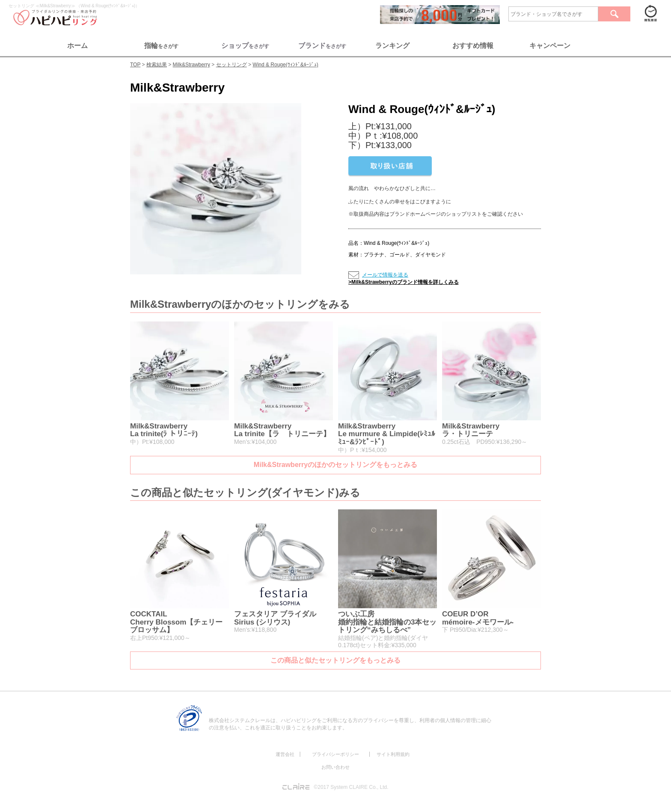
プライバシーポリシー (335, 754)
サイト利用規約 (393, 754)
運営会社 (285, 754)
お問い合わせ (335, 767)
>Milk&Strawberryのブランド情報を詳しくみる (404, 282)
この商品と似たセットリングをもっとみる (335, 660)
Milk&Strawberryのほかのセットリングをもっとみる (335, 465)
